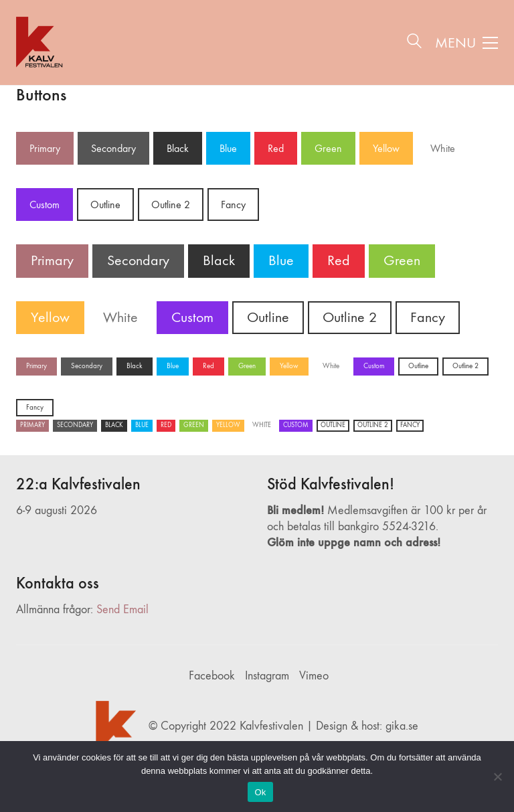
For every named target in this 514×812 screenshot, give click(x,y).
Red (276, 148)
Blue (228, 148)
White (443, 148)
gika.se (402, 726)
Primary (45, 148)
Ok (260, 792)
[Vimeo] (314, 676)
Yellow (386, 148)
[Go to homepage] (41, 43)
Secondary (113, 148)
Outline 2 (171, 205)
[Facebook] (212, 676)
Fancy (233, 205)
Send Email (122, 610)
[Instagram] (267, 676)
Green (328, 148)
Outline (105, 205)
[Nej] (497, 777)
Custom (45, 205)
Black (178, 148)
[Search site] (414, 44)
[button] (466, 43)
